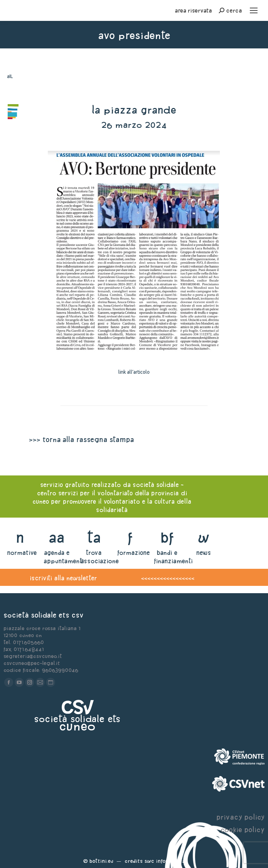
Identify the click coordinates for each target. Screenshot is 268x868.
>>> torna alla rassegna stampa (81, 439)
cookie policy (243, 830)
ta (94, 537)
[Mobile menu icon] (254, 10)
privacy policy (240, 817)
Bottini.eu (101, 861)
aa (57, 537)
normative (22, 553)
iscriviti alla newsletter (63, 578)
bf (167, 537)
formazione (133, 553)
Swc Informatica (165, 861)
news (204, 553)
